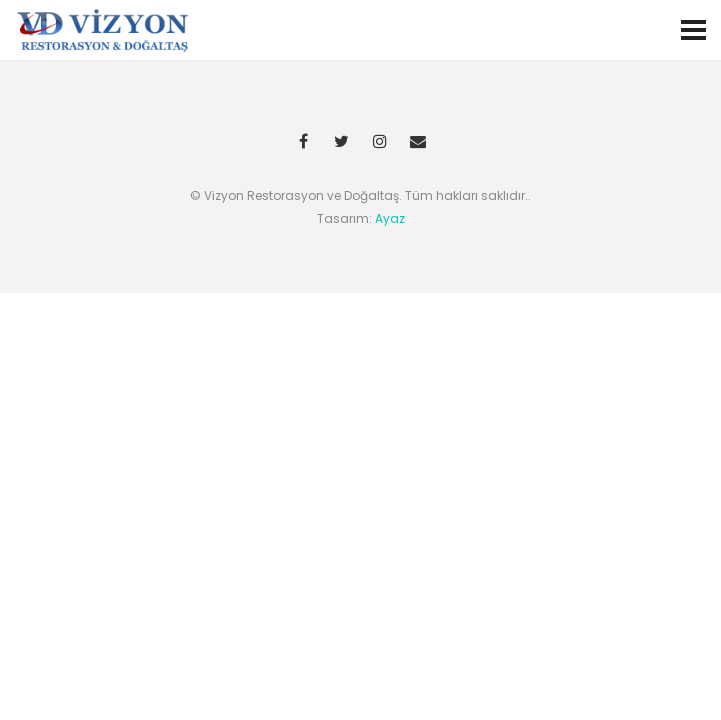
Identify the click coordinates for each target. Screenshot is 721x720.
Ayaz (390, 218)
